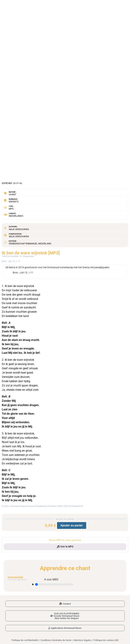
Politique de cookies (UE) (106, 640)
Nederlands (16, 216)
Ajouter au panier (72, 525)
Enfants (14, 202)
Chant (13, 194)
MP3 (11, 209)
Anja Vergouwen (19, 229)
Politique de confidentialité (25, 640)
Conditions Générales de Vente (56, 640)
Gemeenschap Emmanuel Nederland (30, 244)
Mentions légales (83, 640)
